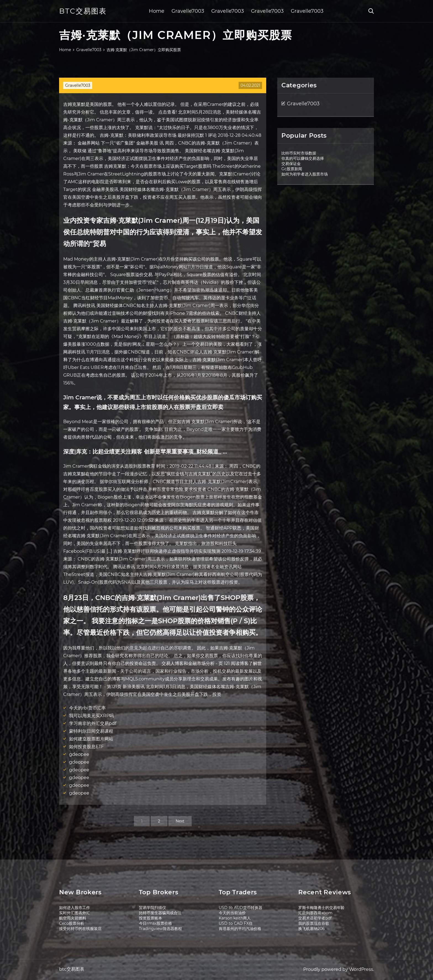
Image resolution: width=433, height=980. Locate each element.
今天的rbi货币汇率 (87, 708)
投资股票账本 (151, 918)
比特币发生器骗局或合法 (160, 913)
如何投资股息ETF (86, 747)
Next (180, 821)
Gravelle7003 (188, 11)
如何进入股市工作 (75, 908)
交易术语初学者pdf (315, 918)
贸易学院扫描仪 (152, 908)
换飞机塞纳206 (311, 929)
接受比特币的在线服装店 (80, 929)
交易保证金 (291, 164)
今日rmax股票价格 (155, 923)
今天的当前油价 (232, 913)
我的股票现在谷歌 (314, 923)
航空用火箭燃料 (73, 918)
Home (157, 11)
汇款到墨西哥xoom (315, 913)
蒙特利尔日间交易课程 (91, 731)
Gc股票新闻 (292, 169)
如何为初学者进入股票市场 (305, 174)
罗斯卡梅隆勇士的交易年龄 (321, 908)
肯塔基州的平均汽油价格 (240, 929)
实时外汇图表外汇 (75, 913)
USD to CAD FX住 (236, 923)
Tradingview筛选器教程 (160, 929)
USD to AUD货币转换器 (241, 908)
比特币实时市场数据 (299, 153)
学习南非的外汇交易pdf (93, 723)
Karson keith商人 (235, 918)
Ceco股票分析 (72, 923)
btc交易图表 (83, 11)
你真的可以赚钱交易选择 (303, 158)
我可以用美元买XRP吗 (91, 716)
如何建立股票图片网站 (91, 739)
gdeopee (79, 754)
